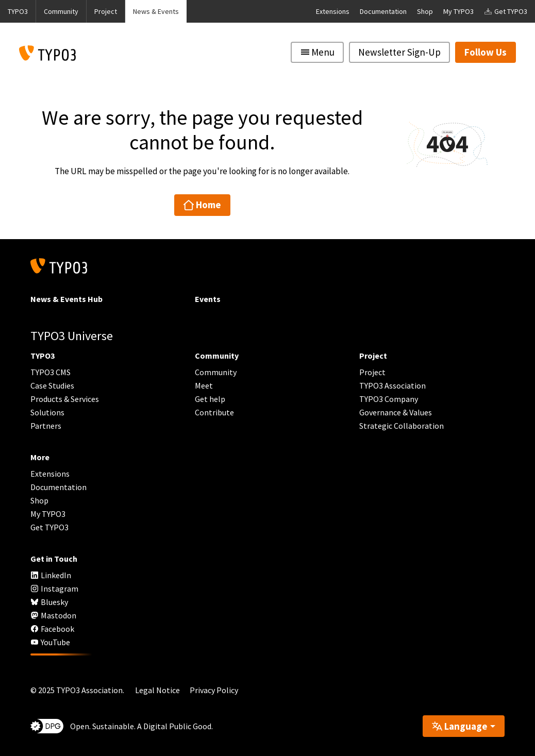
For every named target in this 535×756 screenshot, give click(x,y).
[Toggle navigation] (317, 52)
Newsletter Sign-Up (399, 52)
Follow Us (486, 52)
